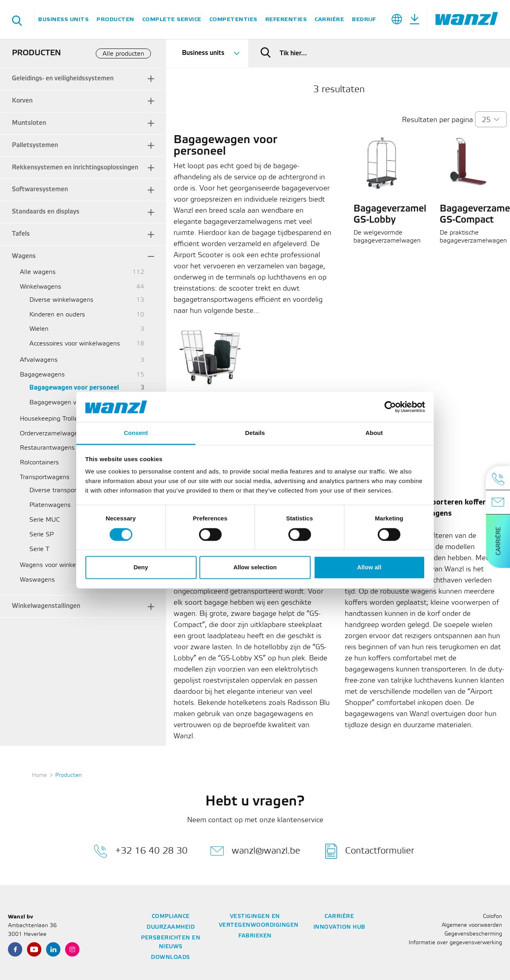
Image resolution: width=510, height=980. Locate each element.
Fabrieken (255, 936)
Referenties (286, 19)
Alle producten (123, 54)
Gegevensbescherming (473, 934)
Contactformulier (370, 851)
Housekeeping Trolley (50, 419)
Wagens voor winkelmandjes (61, 565)
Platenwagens (50, 505)
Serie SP (42, 535)
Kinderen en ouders (57, 315)
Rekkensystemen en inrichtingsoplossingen (75, 168)
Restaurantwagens (47, 448)
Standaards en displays (46, 212)
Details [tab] (255, 433)
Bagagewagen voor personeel (74, 388)
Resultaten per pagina (438, 120)
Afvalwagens (39, 360)
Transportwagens (45, 477)
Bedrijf (364, 19)
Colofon (493, 917)
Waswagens (37, 580)
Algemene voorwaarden (472, 925)
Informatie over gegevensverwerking (455, 943)
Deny (141, 568)
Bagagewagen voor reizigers (70, 403)
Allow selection (255, 568)
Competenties (233, 19)
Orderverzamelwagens (52, 434)
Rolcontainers (39, 463)
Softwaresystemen (40, 189)
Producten (115, 19)
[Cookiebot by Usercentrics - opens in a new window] (390, 407)
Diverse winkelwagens (61, 300)
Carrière (329, 19)
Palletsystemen (35, 145)
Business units (63, 19)
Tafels (21, 234)
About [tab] (374, 433)
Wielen (39, 329)
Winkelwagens (41, 287)
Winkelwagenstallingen (46, 606)
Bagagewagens (42, 375)
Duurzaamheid (171, 927)
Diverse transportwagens (65, 490)
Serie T (39, 549)
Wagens (24, 256)
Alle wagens (38, 272)
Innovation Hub (339, 927)
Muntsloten (29, 123)
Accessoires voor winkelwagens (75, 344)
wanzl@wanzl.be (255, 851)
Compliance (171, 917)
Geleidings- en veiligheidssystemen (63, 79)
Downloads (171, 958)
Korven (22, 101)
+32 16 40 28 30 (141, 851)
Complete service (172, 19)
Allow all (369, 568)
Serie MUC (45, 520)
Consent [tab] (136, 433)
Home (39, 775)
